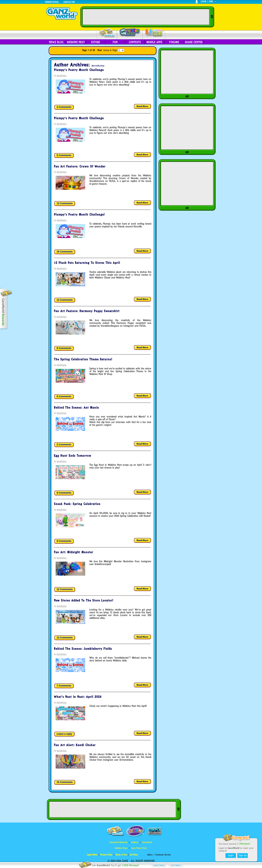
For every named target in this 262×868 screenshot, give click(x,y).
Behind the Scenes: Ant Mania (76, 408)
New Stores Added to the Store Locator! (84, 600)
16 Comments (65, 252)
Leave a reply (64, 734)
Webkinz (135, 842)
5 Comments (64, 155)
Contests (135, 42)
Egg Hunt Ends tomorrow (73, 456)
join (211, 1)
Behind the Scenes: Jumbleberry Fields (83, 649)
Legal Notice (92, 855)
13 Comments (65, 203)
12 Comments (65, 589)
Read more (143, 107)
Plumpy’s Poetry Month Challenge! (79, 214)
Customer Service (163, 855)
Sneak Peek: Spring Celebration (77, 504)
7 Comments (64, 686)
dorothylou (98, 66)
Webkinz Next (76, 42)
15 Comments (65, 782)
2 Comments (64, 107)
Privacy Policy (106, 855)
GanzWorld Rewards (118, 842)
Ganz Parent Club (139, 848)
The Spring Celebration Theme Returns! (83, 359)
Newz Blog (56, 42)
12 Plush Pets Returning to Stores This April (87, 263)
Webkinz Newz (130, 33)
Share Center (194, 42)
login (203, 1)
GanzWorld (147, 842)
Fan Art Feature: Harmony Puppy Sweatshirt (87, 311)
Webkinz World (52, 2)
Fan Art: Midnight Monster (74, 552)
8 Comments (64, 348)
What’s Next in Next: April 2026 (78, 697)
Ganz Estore (69, 2)
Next (100, 50)
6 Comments (64, 396)
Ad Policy (134, 855)
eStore (96, 42)
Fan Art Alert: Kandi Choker (75, 745)
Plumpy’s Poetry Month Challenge (79, 70)
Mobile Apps (154, 42)
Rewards (107, 33)
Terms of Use (121, 855)
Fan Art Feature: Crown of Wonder (80, 166)
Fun (115, 42)
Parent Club (154, 33)
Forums (174, 42)
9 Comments (64, 541)
